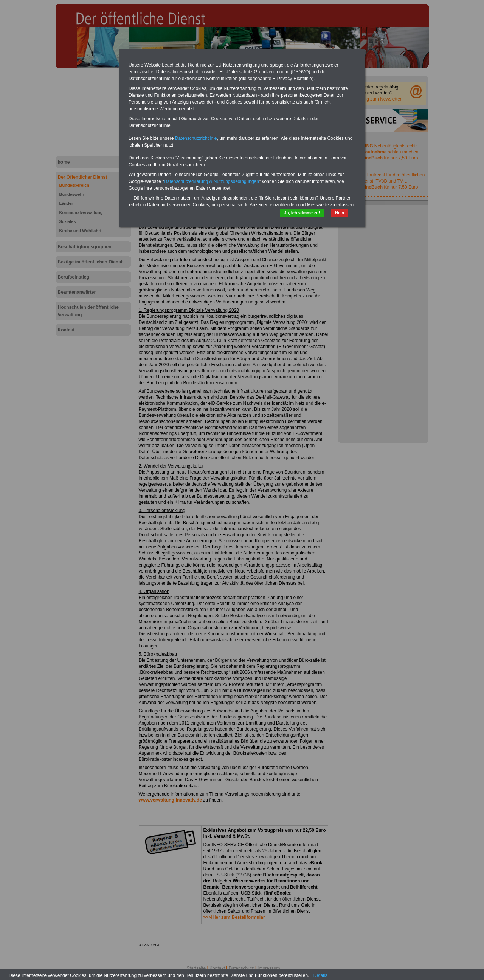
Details (320, 975)
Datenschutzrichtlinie (196, 138)
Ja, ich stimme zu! (302, 213)
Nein (340, 213)
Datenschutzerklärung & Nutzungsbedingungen (211, 181)
